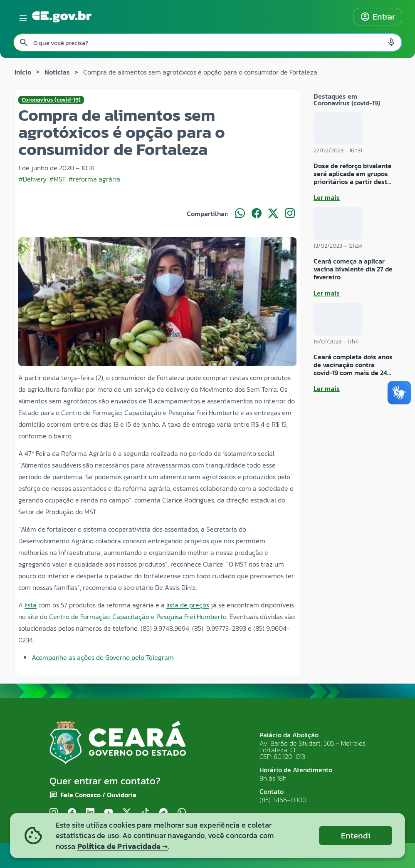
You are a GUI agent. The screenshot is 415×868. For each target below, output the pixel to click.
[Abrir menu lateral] (22, 17)
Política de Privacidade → (123, 846)
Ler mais (327, 197)
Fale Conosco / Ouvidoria (99, 795)
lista (31, 605)
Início (23, 72)
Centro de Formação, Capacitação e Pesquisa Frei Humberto (138, 617)
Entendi (356, 836)
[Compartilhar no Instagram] (290, 214)
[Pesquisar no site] (207, 42)
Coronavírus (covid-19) (51, 100)
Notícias (57, 72)
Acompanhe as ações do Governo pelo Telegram (103, 657)
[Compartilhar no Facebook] (257, 214)
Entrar (378, 17)
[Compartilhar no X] (273, 214)
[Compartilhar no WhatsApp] (240, 214)
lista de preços (188, 605)
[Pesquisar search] (24, 42)
